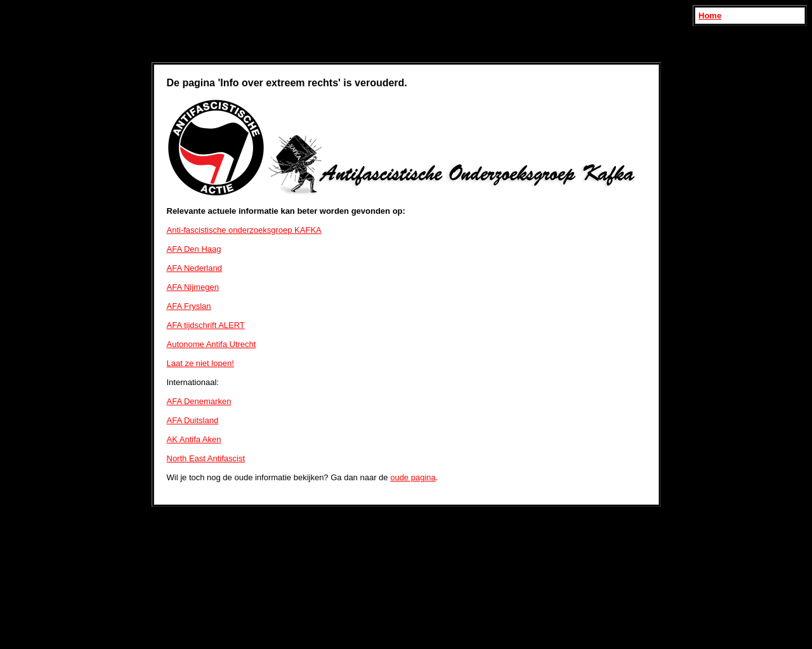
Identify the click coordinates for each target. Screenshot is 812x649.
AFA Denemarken (199, 401)
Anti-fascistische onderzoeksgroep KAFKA (244, 230)
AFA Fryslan (189, 306)
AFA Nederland (194, 268)
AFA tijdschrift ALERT (206, 325)
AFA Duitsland (193, 420)
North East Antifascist (206, 458)
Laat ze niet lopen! (200, 363)
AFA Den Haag (194, 249)
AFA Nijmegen (193, 287)
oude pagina (413, 477)
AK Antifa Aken (194, 439)
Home (710, 16)
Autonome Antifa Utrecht (212, 344)
